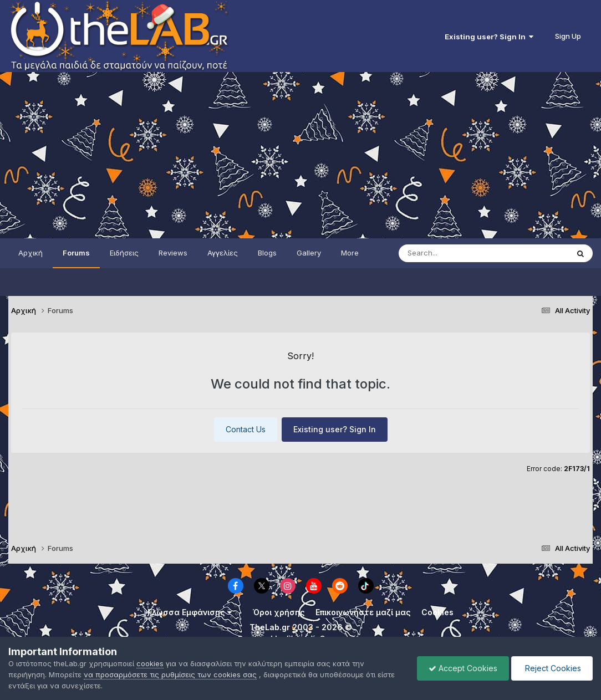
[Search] (461, 253)
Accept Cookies (463, 668)
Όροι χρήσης (279, 612)
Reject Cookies (552, 668)
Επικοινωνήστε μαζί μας (363, 612)
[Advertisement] (300, 155)
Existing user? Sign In (489, 37)
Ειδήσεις (124, 253)
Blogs (267, 253)
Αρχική (30, 253)
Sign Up (568, 36)
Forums (76, 253)
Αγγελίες (223, 253)
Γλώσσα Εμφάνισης (190, 612)
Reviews (173, 253)
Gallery (309, 253)
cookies (150, 663)
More (350, 253)
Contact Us (246, 429)
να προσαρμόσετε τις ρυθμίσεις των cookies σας (170, 675)
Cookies (437, 612)
